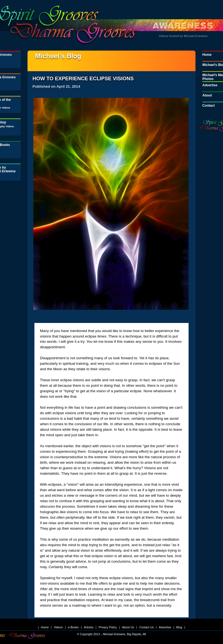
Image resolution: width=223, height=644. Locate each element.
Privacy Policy (108, 627)
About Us (128, 627)
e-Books (73, 627)
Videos (58, 627)
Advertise (165, 627)
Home (45, 627)
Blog (179, 627)
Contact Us (147, 627)
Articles (89, 627)
